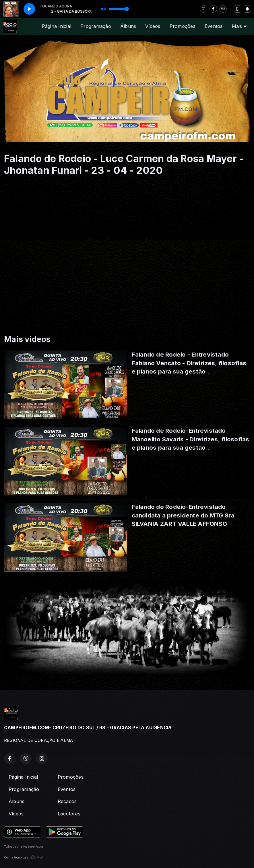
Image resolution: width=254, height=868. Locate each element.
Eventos (214, 26)
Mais (239, 26)
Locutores (69, 814)
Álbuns (128, 26)
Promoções (183, 26)
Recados (67, 801)
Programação (96, 26)
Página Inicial (57, 26)
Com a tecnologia (24, 857)
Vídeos (153, 26)
